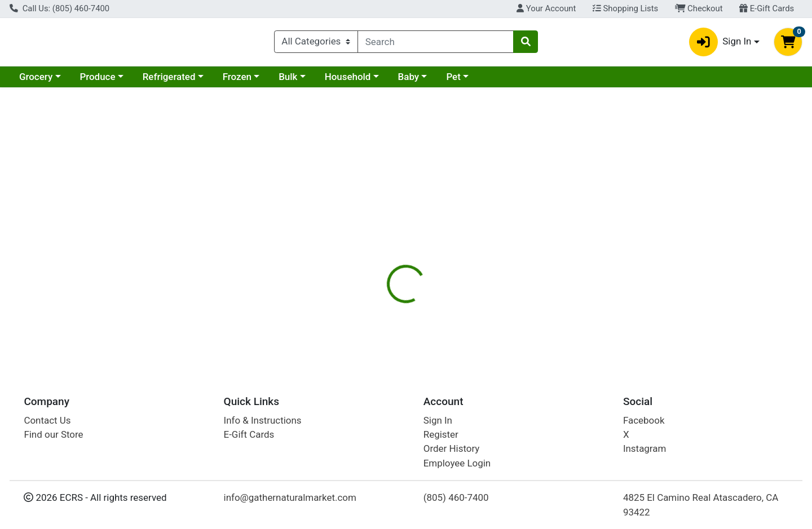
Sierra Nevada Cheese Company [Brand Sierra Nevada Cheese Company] (518, 303)
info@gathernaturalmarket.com (290, 498)
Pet (453, 81)
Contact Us (47, 420)
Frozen (237, 81)
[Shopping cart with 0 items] (788, 44)
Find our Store (53, 434)
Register (441, 434)
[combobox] (436, 44)
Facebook (644, 420)
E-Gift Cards (767, 8)
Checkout (699, 8)
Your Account (546, 8)
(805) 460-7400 (456, 498)
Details (370, 245)
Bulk (288, 81)
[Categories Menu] (316, 44)
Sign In (438, 420)
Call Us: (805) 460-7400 (59, 8)
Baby (409, 81)
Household (348, 81)
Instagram (645, 449)
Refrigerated (169, 81)
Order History (452, 449)
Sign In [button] (720, 44)
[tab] (370, 245)
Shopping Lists (625, 8)
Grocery (36, 81)
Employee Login (457, 463)
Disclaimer (423, 245)
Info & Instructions (263, 420)
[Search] (436, 44)
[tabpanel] (575, 307)
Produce (97, 81)
